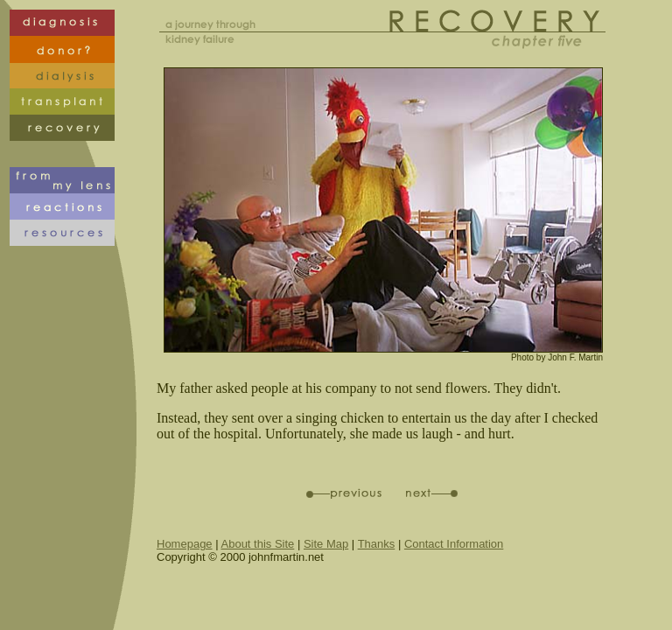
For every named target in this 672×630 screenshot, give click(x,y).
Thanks (377, 544)
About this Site (258, 544)
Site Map (326, 544)
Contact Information (454, 544)
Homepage (185, 544)
